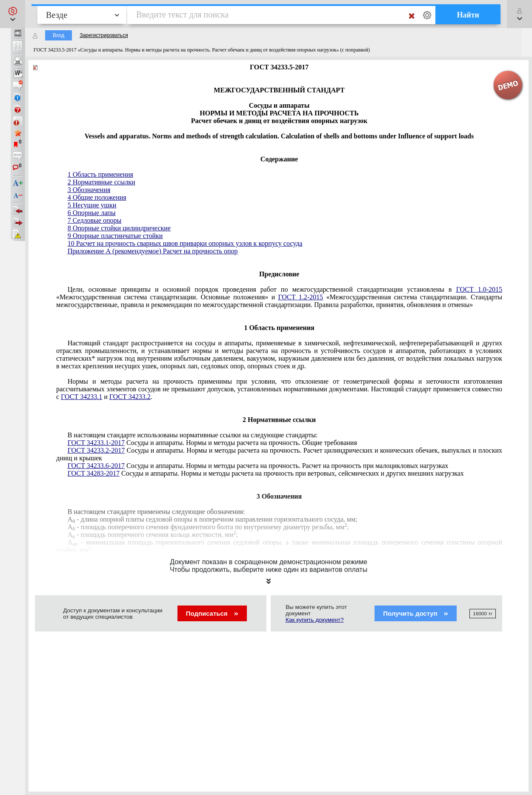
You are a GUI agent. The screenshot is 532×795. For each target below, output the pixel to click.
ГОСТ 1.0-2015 (479, 289)
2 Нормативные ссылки (102, 182)
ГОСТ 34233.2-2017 (96, 450)
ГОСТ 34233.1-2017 (96, 443)
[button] (13, 14)
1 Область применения (100, 174)
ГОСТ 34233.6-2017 (96, 466)
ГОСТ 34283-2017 (94, 473)
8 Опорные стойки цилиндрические (119, 228)
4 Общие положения (97, 197)
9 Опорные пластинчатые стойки (115, 236)
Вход (59, 35)
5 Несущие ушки (92, 205)
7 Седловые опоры (95, 220)
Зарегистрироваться (104, 35)
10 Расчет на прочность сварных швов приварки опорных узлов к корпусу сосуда (185, 243)
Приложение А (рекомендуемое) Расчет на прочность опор (153, 251)
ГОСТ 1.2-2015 (300, 297)
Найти (468, 15)
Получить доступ (416, 613)
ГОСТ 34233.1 (82, 397)
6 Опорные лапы (92, 213)
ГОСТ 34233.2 (130, 397)
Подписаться (212, 613)
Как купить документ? (315, 620)
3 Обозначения (89, 190)
